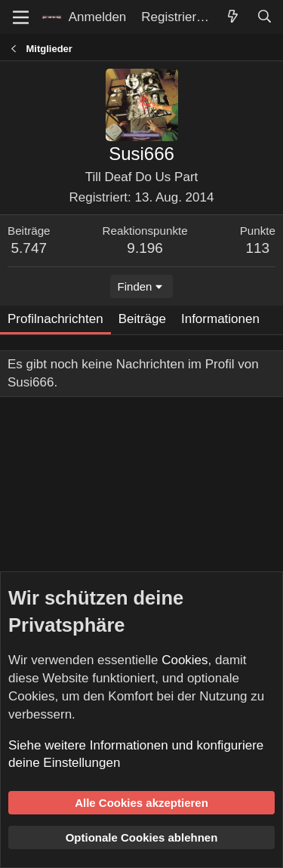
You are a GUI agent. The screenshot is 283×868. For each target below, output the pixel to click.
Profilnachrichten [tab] (55, 319)
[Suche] (264, 17)
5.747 (29, 248)
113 (257, 248)
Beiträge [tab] (142, 319)
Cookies (185, 660)
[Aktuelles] (232, 17)
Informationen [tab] (220, 319)
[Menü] (21, 17)
